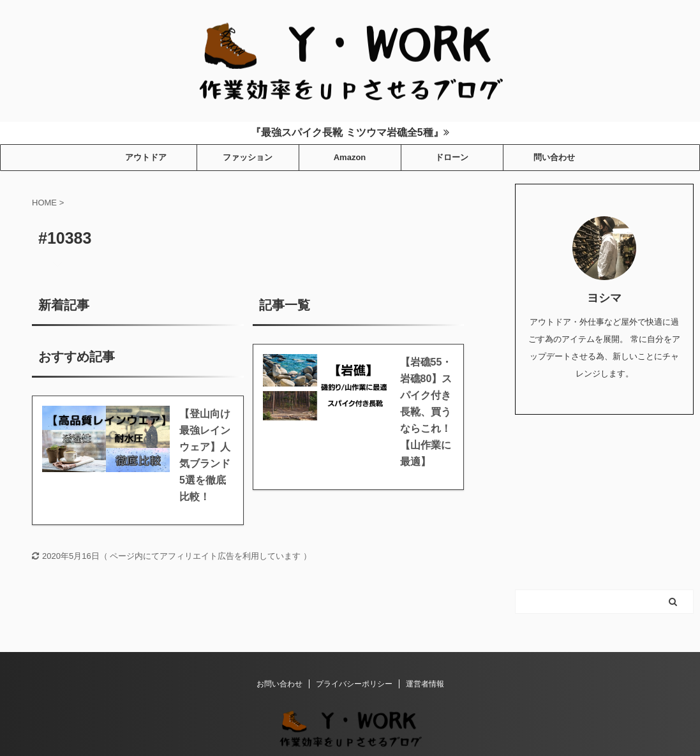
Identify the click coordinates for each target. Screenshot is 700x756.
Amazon (350, 157)
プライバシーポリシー (354, 684)
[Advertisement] (604, 501)
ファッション (248, 157)
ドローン (452, 157)
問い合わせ (554, 157)
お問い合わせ (279, 684)
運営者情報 (425, 684)
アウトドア (146, 157)
